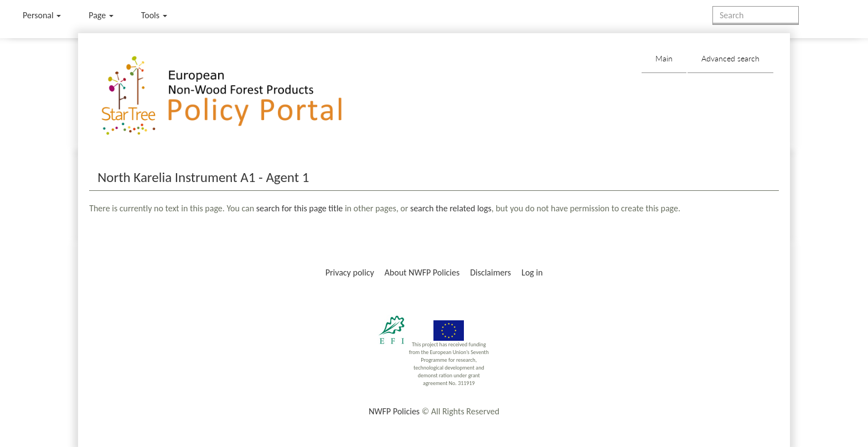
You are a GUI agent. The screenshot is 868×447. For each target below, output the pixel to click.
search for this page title (299, 208)
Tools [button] (154, 15)
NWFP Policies (394, 411)
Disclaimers (490, 272)
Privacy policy (350, 272)
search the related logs (451, 208)
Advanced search (730, 58)
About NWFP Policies (422, 272)
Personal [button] (42, 15)
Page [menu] (101, 15)
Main (664, 58)
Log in (532, 272)
